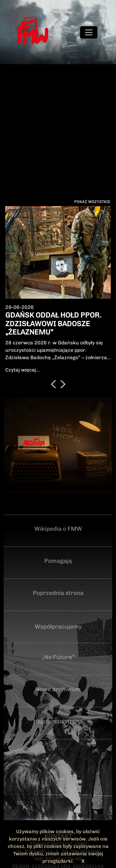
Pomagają (58, 561)
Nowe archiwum (58, 689)
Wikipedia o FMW (58, 529)
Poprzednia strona (58, 593)
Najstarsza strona (58, 721)
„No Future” (58, 657)
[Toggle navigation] (89, 32)
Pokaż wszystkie (92, 202)
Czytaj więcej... (22, 370)
